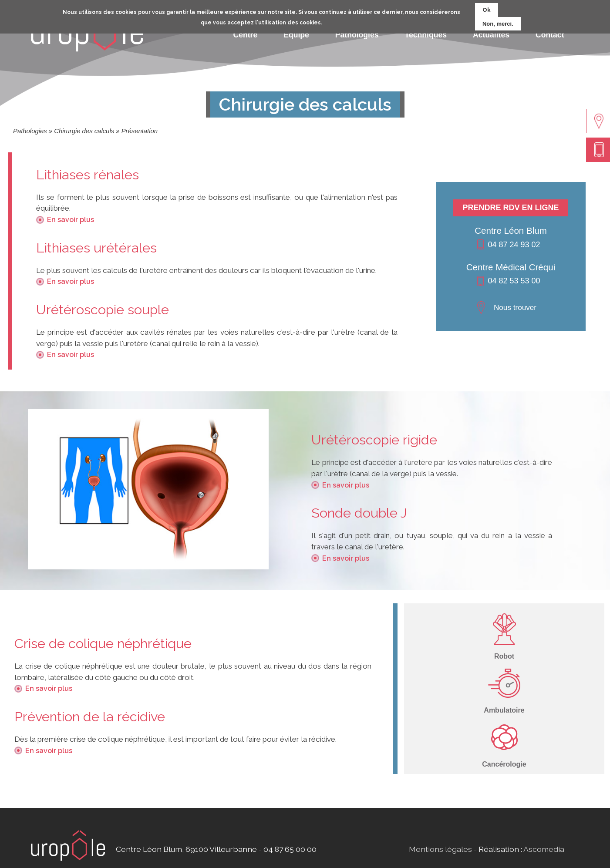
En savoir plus (71, 220)
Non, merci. (498, 21)
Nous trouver (515, 307)
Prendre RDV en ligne (511, 208)
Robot (504, 656)
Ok (487, 7)
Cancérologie (504, 764)
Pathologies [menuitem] (357, 35)
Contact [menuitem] (550, 35)
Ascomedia (544, 849)
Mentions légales (440, 849)
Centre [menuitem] (246, 35)
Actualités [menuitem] (491, 35)
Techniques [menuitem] (426, 35)
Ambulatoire (504, 710)
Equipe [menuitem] (296, 35)
